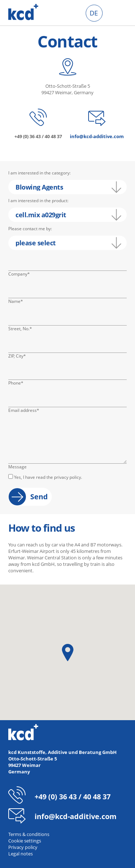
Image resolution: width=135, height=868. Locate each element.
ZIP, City (19, 356)
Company (19, 274)
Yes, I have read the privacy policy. (48, 477)
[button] (68, 653)
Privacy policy (23, 847)
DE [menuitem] (94, 13)
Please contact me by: (30, 229)
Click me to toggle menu (118, 13)
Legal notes (21, 854)
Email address (24, 410)
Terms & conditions (29, 834)
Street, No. (20, 329)
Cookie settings (25, 841)
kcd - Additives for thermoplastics (23, 12)
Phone (19, 383)
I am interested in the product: (38, 201)
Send (39, 497)
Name (19, 301)
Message (17, 467)
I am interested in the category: (39, 173)
